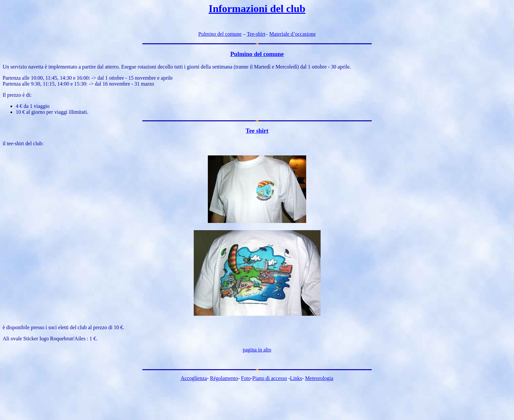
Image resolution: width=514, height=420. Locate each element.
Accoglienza (194, 378)
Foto (246, 378)
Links (296, 378)
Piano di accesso (270, 378)
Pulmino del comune (220, 34)
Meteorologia (319, 378)
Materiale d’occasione (293, 34)
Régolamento (224, 378)
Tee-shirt (256, 34)
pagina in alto (257, 350)
